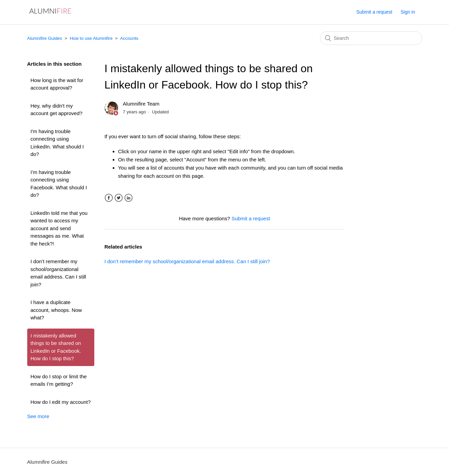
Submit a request (374, 12)
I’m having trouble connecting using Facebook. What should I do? (59, 184)
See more (38, 416)
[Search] (371, 38)
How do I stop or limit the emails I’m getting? (59, 380)
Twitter (119, 198)
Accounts (129, 38)
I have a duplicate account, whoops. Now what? (56, 310)
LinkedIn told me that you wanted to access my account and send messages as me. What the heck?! (59, 228)
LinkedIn (129, 198)
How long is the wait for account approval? (57, 84)
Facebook (109, 198)
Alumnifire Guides (45, 38)
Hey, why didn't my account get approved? (57, 110)
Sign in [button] (408, 12)
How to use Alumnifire (91, 38)
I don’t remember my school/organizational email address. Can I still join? (58, 273)
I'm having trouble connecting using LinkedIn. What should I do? (57, 143)
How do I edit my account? (61, 402)
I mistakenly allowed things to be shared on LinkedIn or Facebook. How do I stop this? (56, 347)
